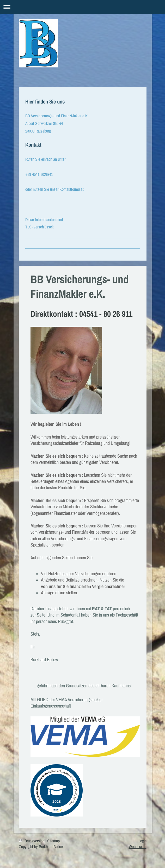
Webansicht (138, 847)
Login (142, 841)
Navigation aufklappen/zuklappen (83, 7)
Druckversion (32, 841)
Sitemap (53, 841)
